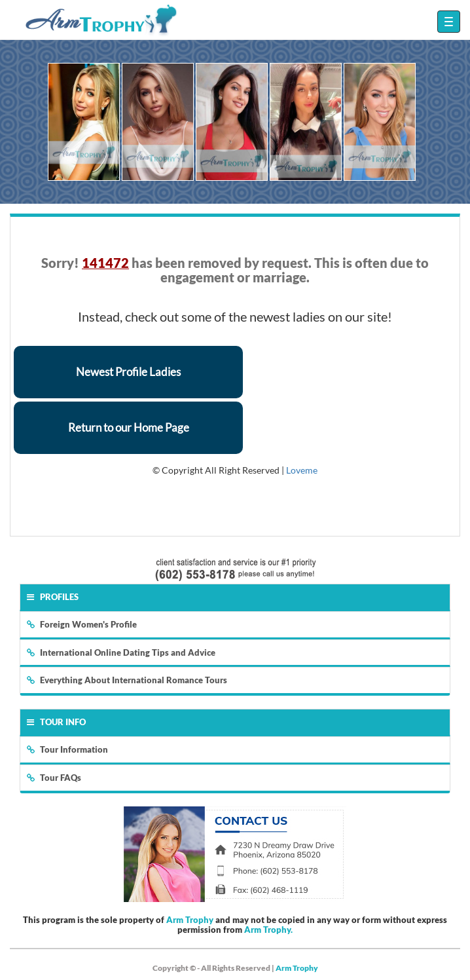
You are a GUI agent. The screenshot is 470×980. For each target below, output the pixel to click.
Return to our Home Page (129, 427)
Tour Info (56, 722)
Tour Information (67, 749)
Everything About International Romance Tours (127, 680)
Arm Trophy (190, 920)
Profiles (53, 597)
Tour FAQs (54, 778)
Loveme (302, 470)
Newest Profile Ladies (128, 372)
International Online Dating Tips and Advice (121, 652)
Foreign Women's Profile (82, 624)
